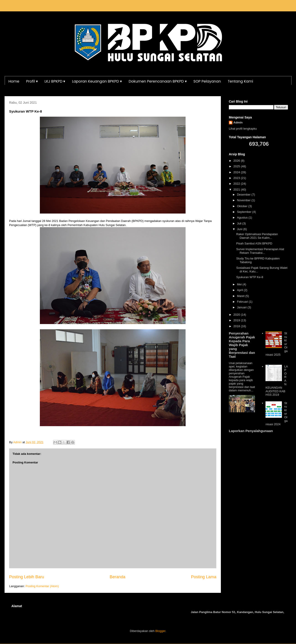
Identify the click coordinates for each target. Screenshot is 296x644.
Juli (240, 223)
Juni (240, 229)
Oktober (243, 206)
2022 (237, 184)
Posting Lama (204, 577)
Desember (244, 195)
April (240, 290)
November (244, 200)
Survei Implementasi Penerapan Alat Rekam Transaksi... (260, 251)
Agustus (243, 218)
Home (14, 81)
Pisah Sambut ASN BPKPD (254, 243)
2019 (237, 320)
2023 (237, 178)
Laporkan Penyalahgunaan (251, 431)
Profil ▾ (32, 81)
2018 (237, 326)
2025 (237, 166)
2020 (237, 315)
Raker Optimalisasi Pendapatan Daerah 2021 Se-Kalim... (257, 236)
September (245, 212)
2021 (237, 190)
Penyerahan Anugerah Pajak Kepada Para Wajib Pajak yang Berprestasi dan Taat (242, 345)
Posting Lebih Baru (27, 577)
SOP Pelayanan (207, 81)
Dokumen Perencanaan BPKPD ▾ (158, 81)
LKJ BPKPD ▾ (55, 81)
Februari (243, 302)
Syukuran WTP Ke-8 (250, 277)
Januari (242, 307)
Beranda (118, 577)
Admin (238, 122)
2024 (237, 172)
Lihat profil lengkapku (243, 129)
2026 (237, 161)
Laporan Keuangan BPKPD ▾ (97, 81)
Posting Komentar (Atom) (42, 586)
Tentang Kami (240, 81)
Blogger (160, 631)
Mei (240, 284)
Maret (241, 296)
